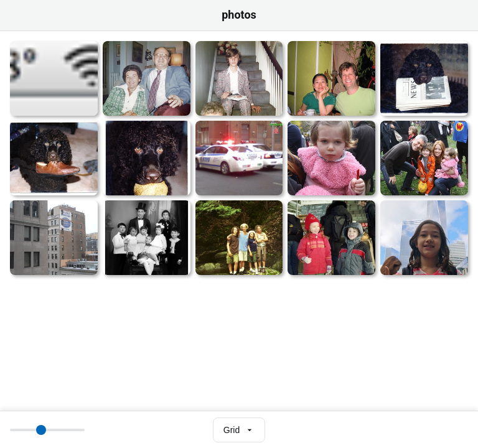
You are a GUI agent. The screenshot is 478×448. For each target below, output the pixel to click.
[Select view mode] (239, 430)
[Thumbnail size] (47, 430)
